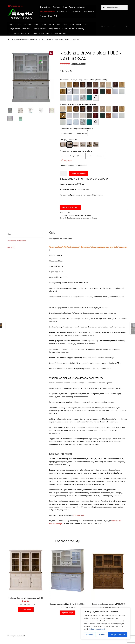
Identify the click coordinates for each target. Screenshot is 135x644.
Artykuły (43, 16)
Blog (50, 16)
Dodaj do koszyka (79, 174)
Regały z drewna (75, 24)
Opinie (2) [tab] (11, 247)
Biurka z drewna (68, 29)
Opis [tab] (9, 234)
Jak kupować (77, 12)
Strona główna (45, 7)
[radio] (63, 85)
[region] (106, 624)
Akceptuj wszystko (118, 635)
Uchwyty (64, 140)
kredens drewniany (75, 218)
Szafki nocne (27, 29)
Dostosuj (90, 635)
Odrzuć (102, 635)
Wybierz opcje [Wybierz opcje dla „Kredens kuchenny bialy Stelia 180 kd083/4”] (67, 613)
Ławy (58, 24)
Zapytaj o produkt (70, 207)
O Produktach (79, 515)
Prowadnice (65, 151)
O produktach (63, 12)
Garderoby (80, 29)
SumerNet (21, 636)
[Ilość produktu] (63, 174)
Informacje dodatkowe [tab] (17, 241)
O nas (65, 7)
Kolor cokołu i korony (68, 128)
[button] (51, 53)
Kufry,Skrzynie (14, 33)
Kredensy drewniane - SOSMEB (35, 24)
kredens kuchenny (90, 218)
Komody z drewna (15, 24)
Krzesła (51, 24)
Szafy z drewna (14, 29)
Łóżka (65, 24)
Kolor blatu (64, 104)
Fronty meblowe (54, 29)
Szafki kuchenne (60, 33)
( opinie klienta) (78, 64)
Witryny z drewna (40, 29)
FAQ (55, 16)
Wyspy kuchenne (46, 33)
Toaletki (34, 33)
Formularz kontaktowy (77, 7)
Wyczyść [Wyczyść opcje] (68, 160)
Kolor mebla (65, 80)
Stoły (85, 24)
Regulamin (57, 7)
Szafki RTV (25, 33)
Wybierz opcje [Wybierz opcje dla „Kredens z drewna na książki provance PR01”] (26, 610)
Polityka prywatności (97, 629)
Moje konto (89, 12)
